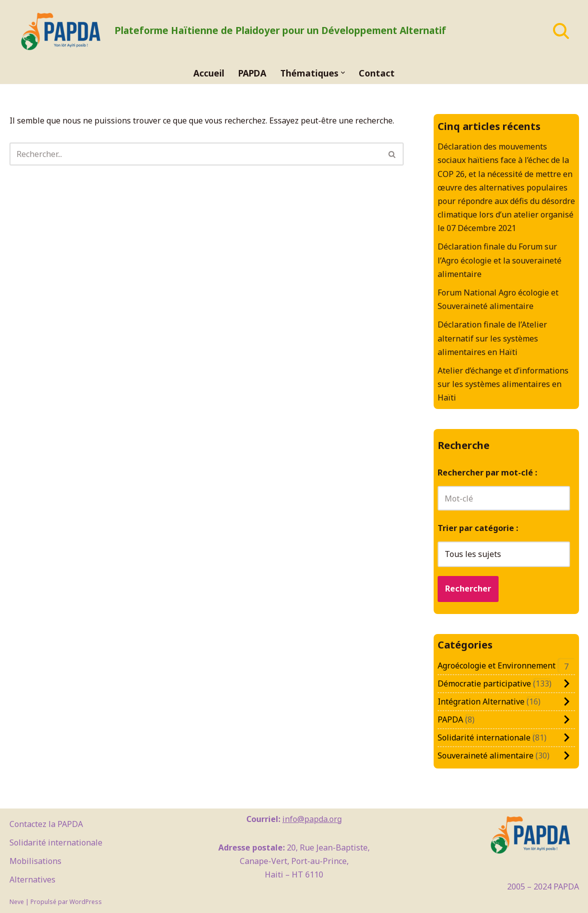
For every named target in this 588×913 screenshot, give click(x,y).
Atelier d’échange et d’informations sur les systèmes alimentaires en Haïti (503, 384)
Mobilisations (35, 861)
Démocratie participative (484, 683)
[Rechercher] (561, 31)
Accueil (209, 73)
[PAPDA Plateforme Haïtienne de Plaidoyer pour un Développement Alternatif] (228, 31)
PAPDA (252, 73)
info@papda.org (312, 819)
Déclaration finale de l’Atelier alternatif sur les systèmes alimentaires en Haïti (492, 338)
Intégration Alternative (481, 701)
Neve (17, 902)
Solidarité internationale (484, 737)
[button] (343, 73)
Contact (377, 73)
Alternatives (32, 879)
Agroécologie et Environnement (497, 665)
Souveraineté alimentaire (486, 755)
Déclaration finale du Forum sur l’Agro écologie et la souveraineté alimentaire (500, 260)
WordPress (86, 902)
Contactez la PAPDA (46, 824)
